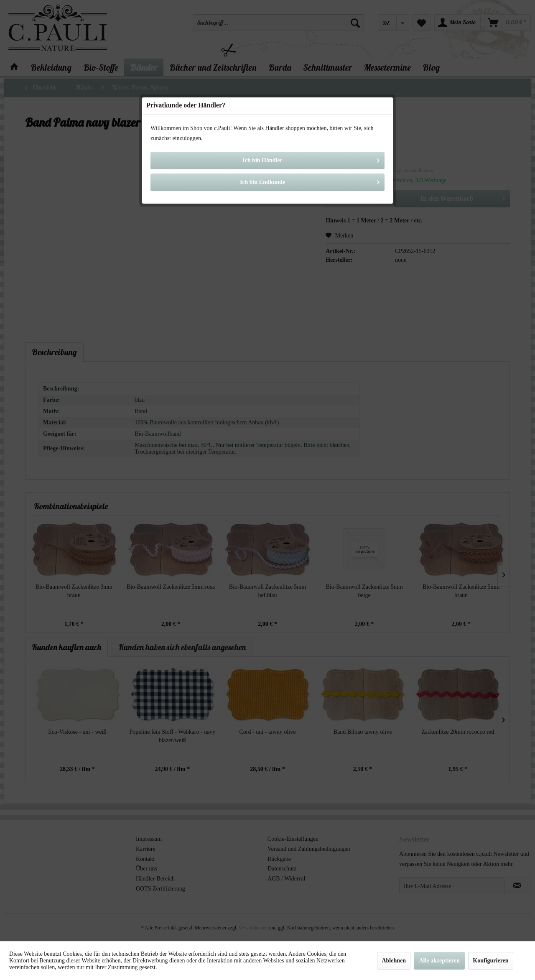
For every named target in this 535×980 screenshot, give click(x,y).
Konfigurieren (490, 961)
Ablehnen (394, 961)
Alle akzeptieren (439, 961)
